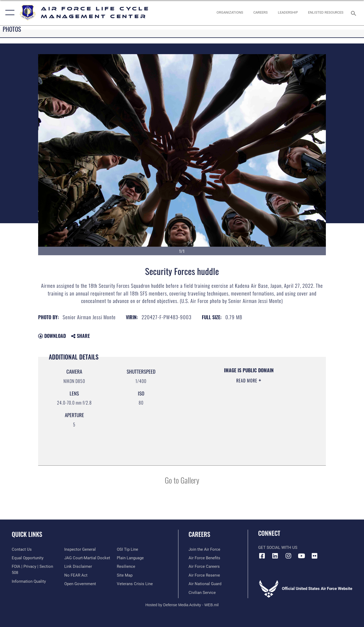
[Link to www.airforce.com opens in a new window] (204, 549)
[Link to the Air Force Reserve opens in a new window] (204, 575)
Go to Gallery (182, 480)
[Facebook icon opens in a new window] (262, 556)
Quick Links (27, 534)
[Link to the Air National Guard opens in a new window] (205, 584)
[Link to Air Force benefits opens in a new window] (204, 558)
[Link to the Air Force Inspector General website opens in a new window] (80, 549)
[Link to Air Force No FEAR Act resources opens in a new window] (76, 575)
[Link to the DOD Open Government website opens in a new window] (80, 584)
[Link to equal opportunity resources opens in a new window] (28, 558)
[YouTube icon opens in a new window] (301, 556)
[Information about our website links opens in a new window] (78, 566)
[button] (9, 13)
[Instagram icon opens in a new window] (288, 556)
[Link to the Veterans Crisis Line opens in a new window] (135, 584)
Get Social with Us (278, 548)
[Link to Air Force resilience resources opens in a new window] (126, 566)
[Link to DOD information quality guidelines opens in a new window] (29, 581)
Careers (199, 534)
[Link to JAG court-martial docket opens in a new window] (87, 558)
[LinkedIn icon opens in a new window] (275, 556)
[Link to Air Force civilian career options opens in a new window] (202, 593)
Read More (247, 381)
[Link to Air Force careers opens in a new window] (204, 566)
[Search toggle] (354, 13)
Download (52, 336)
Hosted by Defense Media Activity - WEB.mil (182, 605)
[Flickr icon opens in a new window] (314, 556)
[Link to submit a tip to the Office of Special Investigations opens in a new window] (127, 549)
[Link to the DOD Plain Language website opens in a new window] (130, 558)
